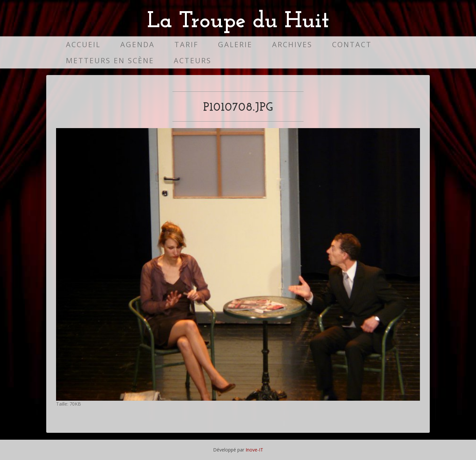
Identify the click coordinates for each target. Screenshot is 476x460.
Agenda (138, 44)
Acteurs (193, 60)
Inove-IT (254, 450)
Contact (352, 44)
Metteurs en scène (110, 60)
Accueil (83, 44)
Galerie (235, 44)
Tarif (186, 44)
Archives (292, 44)
